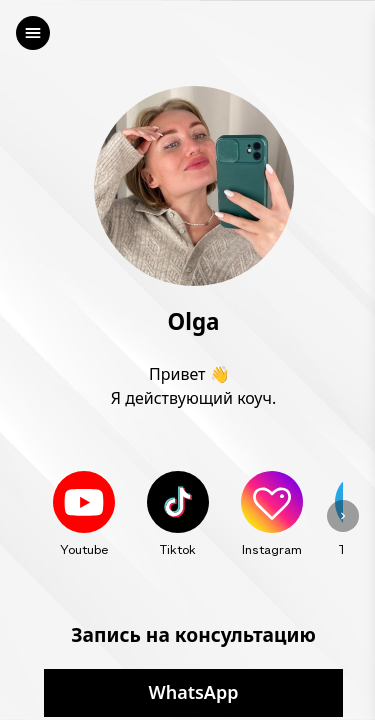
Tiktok (178, 549)
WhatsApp (194, 693)
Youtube (84, 549)
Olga (194, 322)
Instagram (272, 549)
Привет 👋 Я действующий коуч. (193, 386)
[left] (33, 33)
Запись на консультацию (193, 634)
